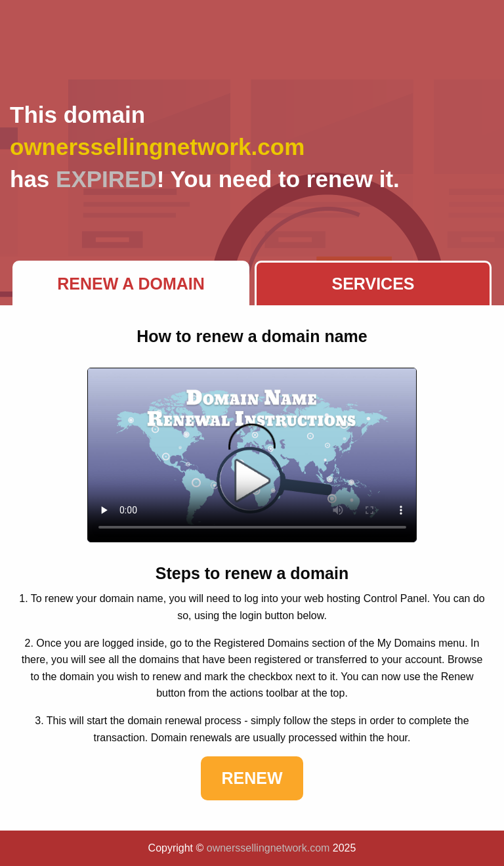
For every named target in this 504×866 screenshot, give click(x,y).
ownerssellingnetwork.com (268, 848)
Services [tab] (373, 284)
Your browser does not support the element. (252, 455)
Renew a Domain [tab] (131, 284)
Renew (252, 778)
